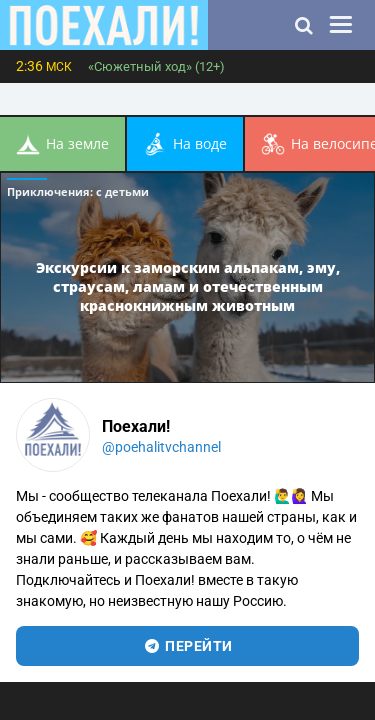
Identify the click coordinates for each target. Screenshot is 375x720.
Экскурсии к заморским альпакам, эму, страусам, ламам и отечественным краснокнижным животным (188, 285)
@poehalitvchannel (161, 447)
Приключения (78, 191)
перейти (187, 646)
